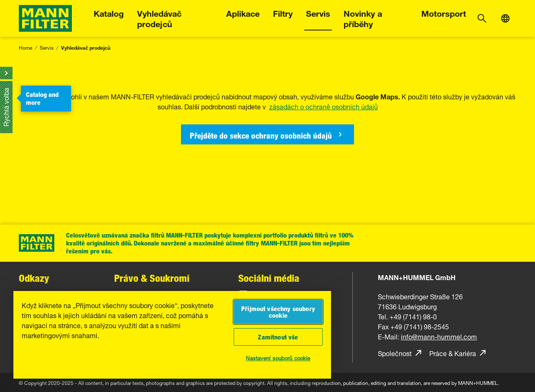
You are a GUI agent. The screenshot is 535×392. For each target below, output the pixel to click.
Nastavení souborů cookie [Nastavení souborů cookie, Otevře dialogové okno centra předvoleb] (278, 357)
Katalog (109, 12)
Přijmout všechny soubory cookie (278, 312)
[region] (172, 334)
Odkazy (34, 278)
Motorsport (444, 12)
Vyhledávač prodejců (159, 18)
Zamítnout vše (278, 337)
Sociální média (269, 278)
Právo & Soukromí (152, 278)
